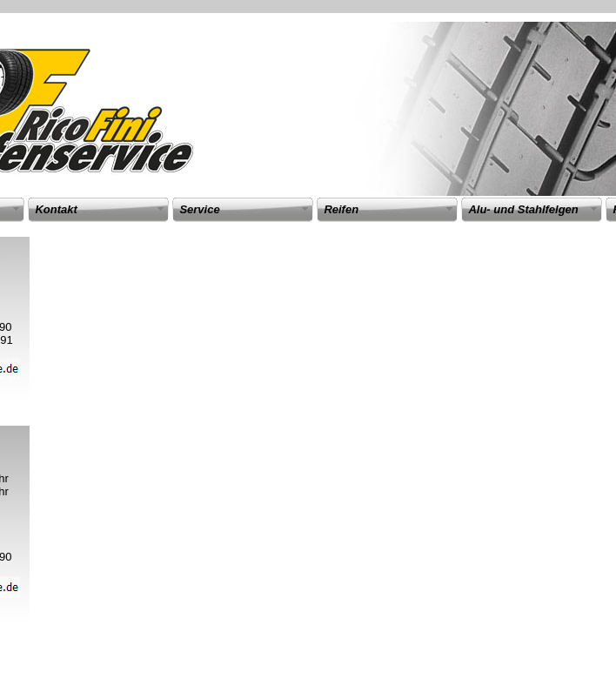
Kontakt (56, 209)
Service (199, 209)
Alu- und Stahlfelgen (523, 209)
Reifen (341, 209)
